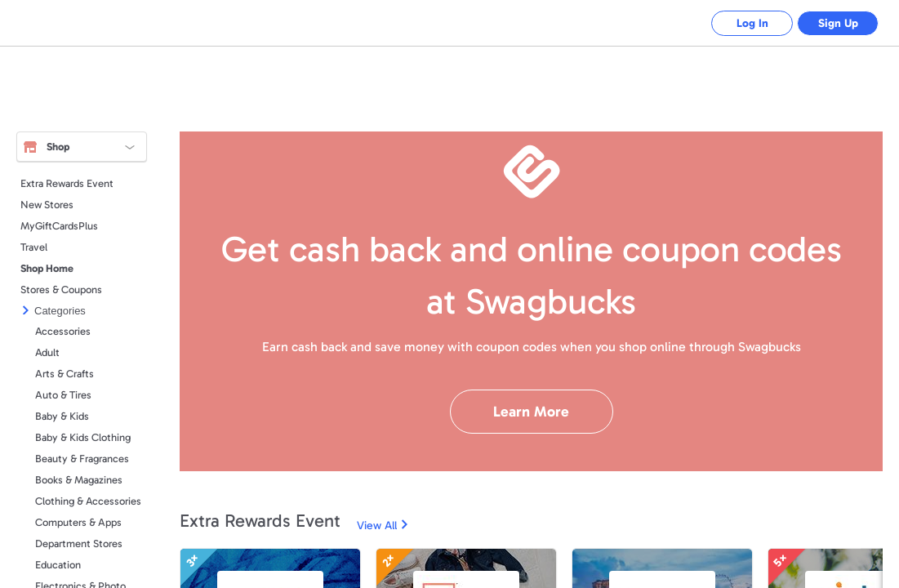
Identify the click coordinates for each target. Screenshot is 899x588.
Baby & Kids (62, 416)
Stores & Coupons (61, 290)
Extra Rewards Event (67, 183)
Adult (47, 352)
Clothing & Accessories (88, 501)
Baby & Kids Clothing (83, 437)
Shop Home (47, 268)
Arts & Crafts (65, 374)
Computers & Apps (78, 522)
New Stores (47, 205)
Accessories (63, 331)
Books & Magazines (79, 480)
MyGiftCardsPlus (59, 226)
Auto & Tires (63, 395)
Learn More (531, 412)
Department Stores (79, 543)
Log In (752, 23)
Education (58, 565)
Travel (34, 247)
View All (377, 526)
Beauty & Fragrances (82, 459)
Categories (60, 311)
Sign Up (838, 23)
